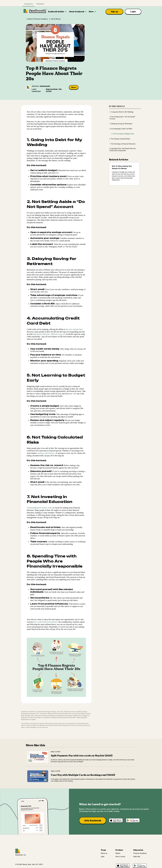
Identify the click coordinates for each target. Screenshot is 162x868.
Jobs (103, 857)
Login (133, 12)
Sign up (114, 12)
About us (104, 853)
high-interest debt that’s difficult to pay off (49, 334)
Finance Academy (140, 853)
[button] (57, 12)
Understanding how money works (39, 508)
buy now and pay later (74, 329)
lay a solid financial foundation (46, 622)
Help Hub (137, 857)
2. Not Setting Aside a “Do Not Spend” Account (122, 118)
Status (118, 853)
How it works (120, 857)
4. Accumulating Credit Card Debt (121, 129)
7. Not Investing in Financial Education (122, 144)
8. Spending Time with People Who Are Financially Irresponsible (123, 150)
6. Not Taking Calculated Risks (120, 139)
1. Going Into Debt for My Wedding (121, 112)
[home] (35, 11)
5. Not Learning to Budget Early (121, 134)
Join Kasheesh (93, 820)
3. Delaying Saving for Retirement (121, 124)
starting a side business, (46, 453)
